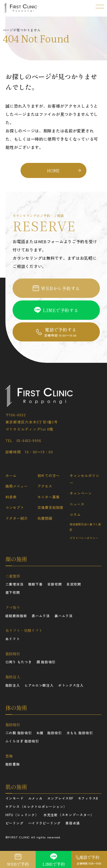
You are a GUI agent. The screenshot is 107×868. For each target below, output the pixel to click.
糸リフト (13, 639)
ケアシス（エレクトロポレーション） (36, 806)
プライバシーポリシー (84, 538)
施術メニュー (17, 486)
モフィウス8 (88, 798)
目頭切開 (55, 584)
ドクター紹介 (17, 518)
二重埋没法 (15, 584)
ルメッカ (36, 798)
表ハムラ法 (41, 616)
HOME (53, 170)
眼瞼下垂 (36, 584)
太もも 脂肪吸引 (80, 733)
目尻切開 (74, 584)
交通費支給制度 (50, 507)
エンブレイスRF (60, 798)
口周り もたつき (19, 662)
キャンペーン (81, 493)
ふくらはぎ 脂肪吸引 (22, 741)
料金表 (11, 497)
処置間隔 (45, 518)
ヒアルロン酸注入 (39, 685)
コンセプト (15, 507)
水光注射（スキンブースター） (69, 815)
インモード (15, 798)
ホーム (11, 475)
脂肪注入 (13, 685)
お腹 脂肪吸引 (49, 733)
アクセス (45, 486)
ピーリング (15, 823)
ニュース (77, 504)
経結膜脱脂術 (16, 616)
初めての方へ (49, 475)
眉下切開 (13, 592)
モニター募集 (49, 497)
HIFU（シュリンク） (22, 815)
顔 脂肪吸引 (46, 662)
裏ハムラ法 (64, 616)
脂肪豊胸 (13, 764)
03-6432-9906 (29, 440)
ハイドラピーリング (45, 823)
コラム (75, 514)
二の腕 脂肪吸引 (19, 733)
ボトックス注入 (71, 685)
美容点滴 (73, 823)
